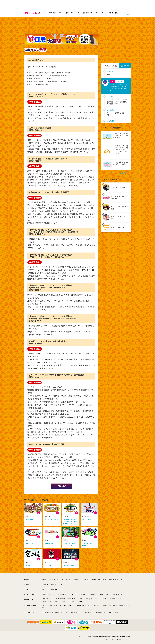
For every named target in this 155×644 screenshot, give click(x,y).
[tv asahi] (33, 13)
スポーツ (104, 13)
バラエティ (61, 13)
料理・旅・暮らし (113, 13)
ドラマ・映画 (52, 13)
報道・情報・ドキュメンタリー (91, 13)
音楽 (67, 13)
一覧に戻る (61, 486)
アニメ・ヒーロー (76, 13)
